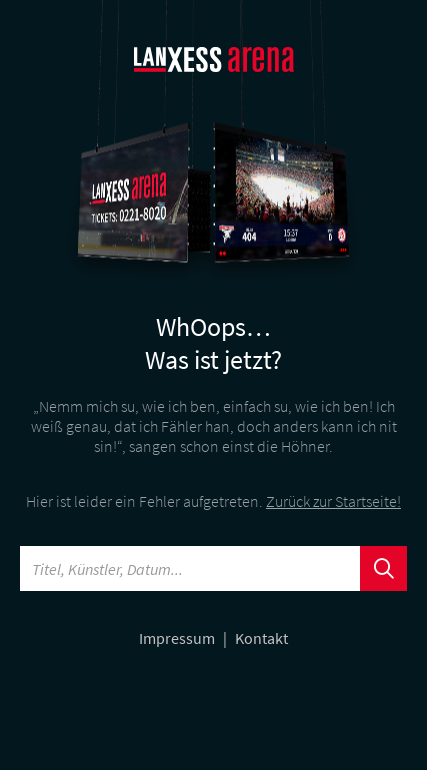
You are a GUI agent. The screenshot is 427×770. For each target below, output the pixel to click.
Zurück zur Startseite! (333, 501)
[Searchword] (190, 568)
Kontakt (261, 638)
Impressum (178, 638)
